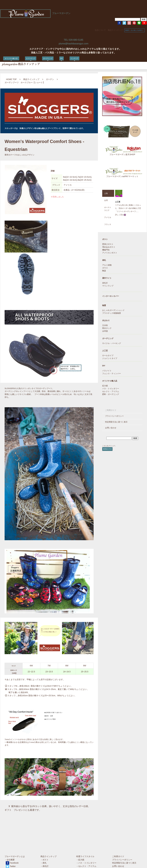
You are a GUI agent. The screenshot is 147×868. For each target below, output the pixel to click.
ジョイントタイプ (110, 358)
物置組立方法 (107, 449)
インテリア (74, 58)
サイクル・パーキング (112, 343)
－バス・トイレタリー (86, 828)
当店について (100, 30)
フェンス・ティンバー (112, 374)
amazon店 (11, 849)
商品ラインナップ (115, 30)
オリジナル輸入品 (12, 58)
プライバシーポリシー (114, 416)
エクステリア (31, 58)
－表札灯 (45, 832)
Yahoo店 (10, 846)
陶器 (104, 271)
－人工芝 (45, 844)
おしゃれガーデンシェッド (113, 310)
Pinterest (14, 839)
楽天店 (9, 842)
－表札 (43, 828)
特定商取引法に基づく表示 (116, 422)
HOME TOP (11, 79)
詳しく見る (121, 215)
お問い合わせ (111, 428)
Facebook (14, 828)
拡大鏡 (105, 386)
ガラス (105, 268)
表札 (104, 260)
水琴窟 (105, 331)
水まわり (106, 320)
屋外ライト (107, 278)
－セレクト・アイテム (86, 832)
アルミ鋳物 (107, 265)
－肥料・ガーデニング (86, 835)
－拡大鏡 (80, 825)
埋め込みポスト (109, 247)
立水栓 (105, 325)
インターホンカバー (111, 296)
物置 (104, 305)
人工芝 (105, 351)
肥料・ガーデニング (111, 394)
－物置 (43, 838)
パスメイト (107, 371)
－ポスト (45, 825)
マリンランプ (108, 286)
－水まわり (46, 841)
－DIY (43, 848)
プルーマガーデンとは (15, 822)
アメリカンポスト (110, 253)
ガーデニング (48, 58)
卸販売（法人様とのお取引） (135, 30)
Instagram (14, 835)
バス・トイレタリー (111, 389)
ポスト (105, 239)
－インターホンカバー (51, 835)
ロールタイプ (108, 356)
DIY (62, 58)
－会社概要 (10, 825)
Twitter (13, 832)
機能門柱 (106, 250)
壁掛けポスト (108, 244)
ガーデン (50, 79)
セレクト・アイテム (111, 391)
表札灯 (105, 283)
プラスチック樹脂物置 (112, 313)
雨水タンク (107, 328)
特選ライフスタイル (85, 822)
